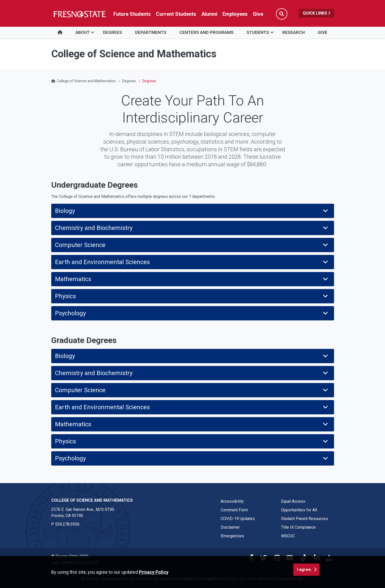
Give (323, 32)
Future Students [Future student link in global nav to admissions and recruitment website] (132, 14)
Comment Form (234, 510)
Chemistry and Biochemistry (192, 228)
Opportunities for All (299, 510)
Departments (151, 32)
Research (294, 32)
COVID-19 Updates (238, 519)
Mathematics (192, 279)
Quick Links (316, 13)
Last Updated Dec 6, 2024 (74, 562)
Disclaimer (230, 527)
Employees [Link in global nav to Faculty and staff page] (235, 14)
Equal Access (293, 501)
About (83, 32)
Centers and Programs (207, 32)
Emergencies (232, 536)
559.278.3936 (67, 524)
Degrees (112, 32)
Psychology (192, 313)
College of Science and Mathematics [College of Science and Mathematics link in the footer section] (92, 500)
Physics (192, 296)
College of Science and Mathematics (86, 81)
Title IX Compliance (298, 527)
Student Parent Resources (304, 519)
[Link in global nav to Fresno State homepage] (80, 14)
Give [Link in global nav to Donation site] (258, 14)
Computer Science (192, 245)
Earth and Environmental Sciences (192, 262)
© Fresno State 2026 (70, 556)
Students (258, 32)
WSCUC (288, 536)
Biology (192, 211)
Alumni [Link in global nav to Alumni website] (209, 14)
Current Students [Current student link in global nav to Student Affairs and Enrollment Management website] (176, 14)
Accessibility (232, 501)
